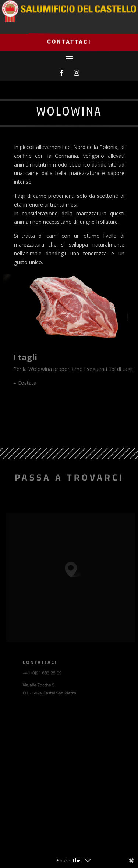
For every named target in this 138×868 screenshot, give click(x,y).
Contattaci (69, 42)
